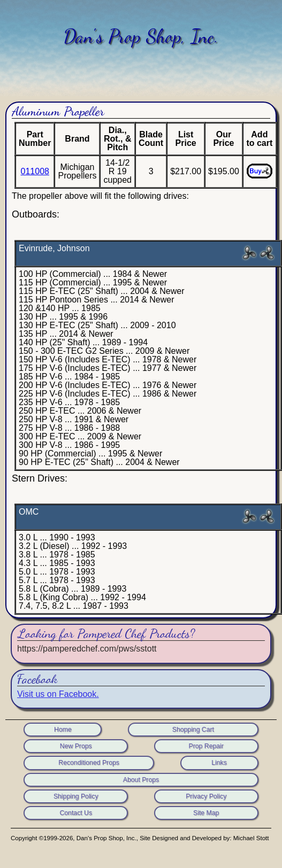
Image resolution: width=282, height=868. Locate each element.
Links (219, 763)
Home (63, 730)
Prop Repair (206, 746)
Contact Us (76, 813)
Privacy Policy (206, 796)
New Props (76, 746)
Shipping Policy (76, 796)
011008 (35, 171)
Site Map (206, 813)
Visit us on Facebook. (58, 694)
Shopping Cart (193, 730)
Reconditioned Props (89, 763)
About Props (141, 780)
